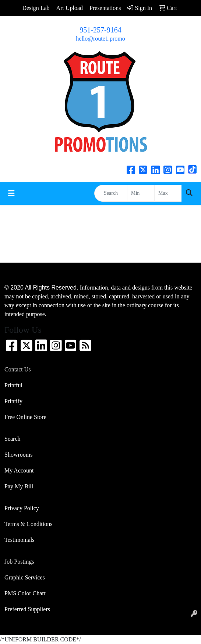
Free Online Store (25, 417)
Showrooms (18, 455)
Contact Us (18, 369)
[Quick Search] (111, 193)
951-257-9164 (100, 30)
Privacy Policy (22, 508)
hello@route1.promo (100, 39)
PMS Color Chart (25, 593)
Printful (13, 385)
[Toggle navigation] (11, 193)
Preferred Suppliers (27, 609)
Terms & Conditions (28, 524)
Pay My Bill (19, 486)
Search (13, 439)
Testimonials (20, 540)
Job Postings (19, 562)
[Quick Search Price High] (168, 193)
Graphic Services (25, 577)
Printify (13, 401)
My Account (19, 470)
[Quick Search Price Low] (141, 193)
